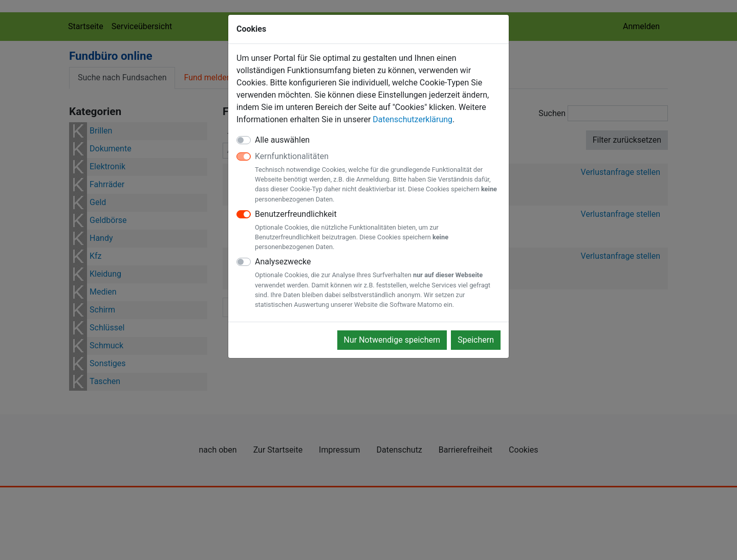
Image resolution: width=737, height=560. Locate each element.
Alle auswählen (282, 140)
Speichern (476, 340)
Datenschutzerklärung (413, 119)
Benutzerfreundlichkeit (378, 231)
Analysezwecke (378, 283)
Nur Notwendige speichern (392, 340)
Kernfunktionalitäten (378, 178)
